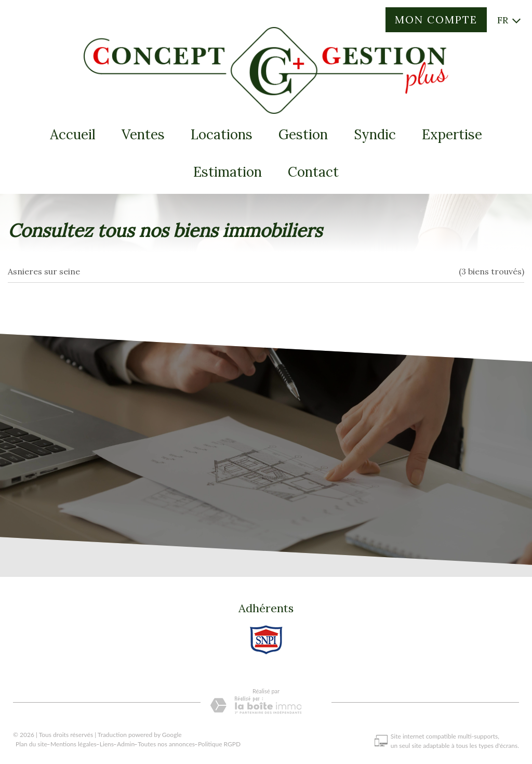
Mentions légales (74, 746)
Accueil (73, 134)
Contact (313, 172)
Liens (107, 746)
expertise (452, 134)
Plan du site (31, 746)
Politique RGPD (219, 746)
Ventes (143, 134)
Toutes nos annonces (166, 746)
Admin (126, 746)
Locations (222, 134)
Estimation (228, 172)
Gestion (303, 134)
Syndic (375, 134)
